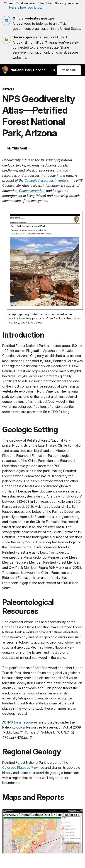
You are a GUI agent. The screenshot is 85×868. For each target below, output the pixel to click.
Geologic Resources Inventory (47, 180)
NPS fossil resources (22, 722)
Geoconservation (32, 191)
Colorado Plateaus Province (23, 767)
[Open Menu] (69, 70)
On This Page (26, 148)
